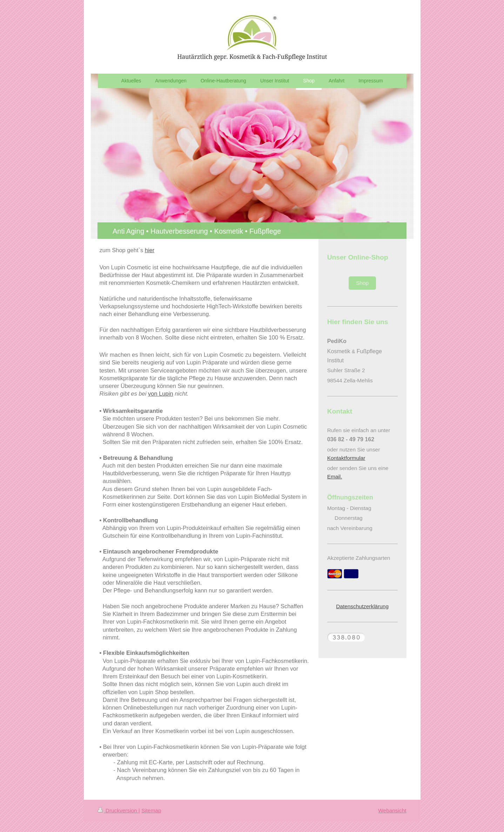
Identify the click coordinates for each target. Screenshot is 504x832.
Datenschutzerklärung (362, 606)
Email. (335, 477)
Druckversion (118, 810)
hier (150, 250)
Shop (362, 283)
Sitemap (151, 810)
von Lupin (161, 394)
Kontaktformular (346, 458)
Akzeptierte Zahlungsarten (359, 558)
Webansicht (392, 810)
